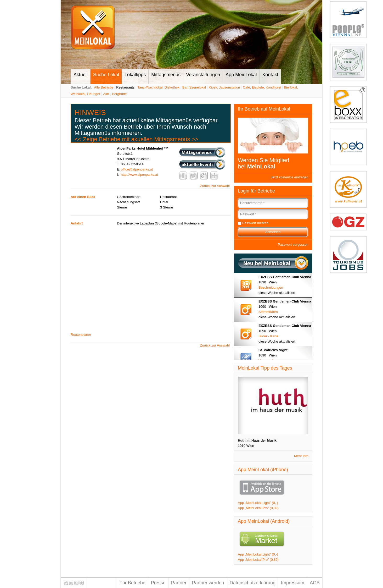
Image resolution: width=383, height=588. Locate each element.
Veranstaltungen (203, 75)
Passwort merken (255, 223)
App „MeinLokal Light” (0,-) (258, 503)
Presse (158, 583)
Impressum (293, 583)
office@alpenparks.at (137, 169)
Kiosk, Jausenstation (224, 87)
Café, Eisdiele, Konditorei (262, 87)
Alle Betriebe (104, 87)
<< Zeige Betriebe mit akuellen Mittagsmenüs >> (136, 139)
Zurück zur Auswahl (215, 186)
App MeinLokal (241, 75)
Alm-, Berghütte (115, 94)
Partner (179, 583)
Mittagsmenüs (166, 75)
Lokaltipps (135, 75)
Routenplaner (81, 335)
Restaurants (125, 87)
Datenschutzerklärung (253, 583)
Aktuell (81, 75)
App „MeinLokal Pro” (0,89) (258, 508)
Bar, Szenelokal (194, 87)
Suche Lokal (106, 75)
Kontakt (270, 75)
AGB (315, 583)
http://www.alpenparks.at (139, 175)
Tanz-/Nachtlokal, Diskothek (158, 87)
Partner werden (208, 583)
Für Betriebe (133, 583)
